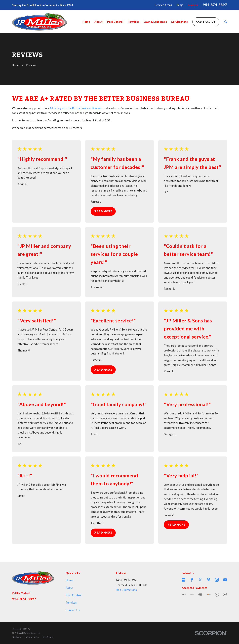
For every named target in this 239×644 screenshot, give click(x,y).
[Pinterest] (209, 580)
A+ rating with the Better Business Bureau (75, 108)
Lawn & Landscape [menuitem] (155, 22)
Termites (71, 603)
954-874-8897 (215, 5)
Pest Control (74, 595)
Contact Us (206, 22)
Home (69, 580)
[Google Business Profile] (184, 580)
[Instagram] (217, 580)
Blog (180, 5)
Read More (103, 211)
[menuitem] (16, 637)
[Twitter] (200, 580)
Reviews (193, 5)
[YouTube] (225, 580)
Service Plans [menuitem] (179, 22)
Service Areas (163, 5)
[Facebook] (192, 580)
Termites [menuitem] (133, 22)
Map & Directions (126, 590)
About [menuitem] (99, 22)
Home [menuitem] (86, 22)
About (70, 588)
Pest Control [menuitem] (115, 22)
